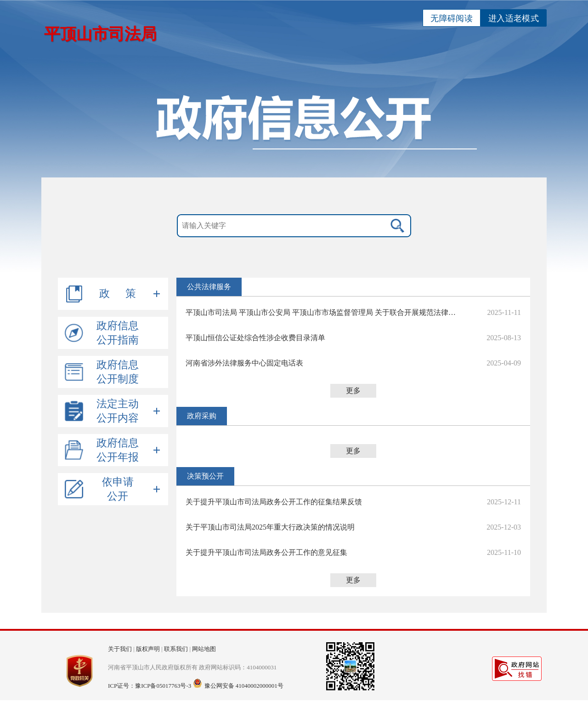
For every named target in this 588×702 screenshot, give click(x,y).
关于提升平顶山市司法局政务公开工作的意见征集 (266, 552)
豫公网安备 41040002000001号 (244, 686)
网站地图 (204, 649)
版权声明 (148, 649)
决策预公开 (205, 476)
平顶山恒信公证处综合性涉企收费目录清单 (255, 338)
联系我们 (176, 649)
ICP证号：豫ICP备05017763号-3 (150, 686)
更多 (353, 391)
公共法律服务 (209, 287)
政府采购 (202, 416)
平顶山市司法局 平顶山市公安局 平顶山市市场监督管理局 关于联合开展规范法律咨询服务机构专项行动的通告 (323, 312)
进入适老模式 (514, 18)
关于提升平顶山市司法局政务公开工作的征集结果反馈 (274, 502)
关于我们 (120, 649)
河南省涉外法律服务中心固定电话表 (244, 363)
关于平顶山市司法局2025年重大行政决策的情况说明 (270, 527)
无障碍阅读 (452, 18)
